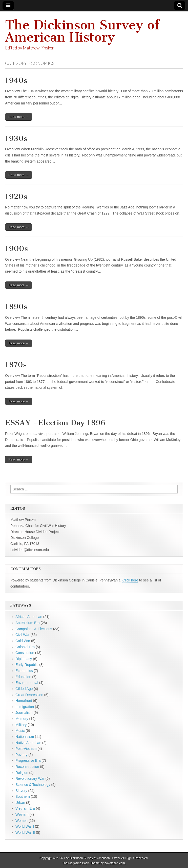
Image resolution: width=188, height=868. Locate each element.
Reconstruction (27, 767)
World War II (25, 832)
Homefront (24, 701)
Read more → (19, 117)
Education (23, 677)
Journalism (24, 713)
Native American (28, 743)
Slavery (21, 791)
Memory (22, 719)
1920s (16, 197)
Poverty (21, 755)
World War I (25, 826)
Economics (24, 671)
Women (22, 821)
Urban (20, 803)
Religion (22, 773)
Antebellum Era (28, 623)
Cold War (23, 641)
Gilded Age (24, 689)
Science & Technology (33, 785)
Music (20, 731)
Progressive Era (28, 760)
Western (22, 814)
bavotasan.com (115, 863)
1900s (16, 249)
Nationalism (25, 737)
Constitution (25, 653)
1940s (16, 80)
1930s (16, 138)
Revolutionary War (30, 778)
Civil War (22, 635)
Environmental (27, 683)
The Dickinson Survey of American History (82, 31)
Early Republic (27, 665)
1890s (16, 307)
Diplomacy (24, 659)
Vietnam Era (25, 808)
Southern (23, 796)
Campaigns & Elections (34, 629)
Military (21, 725)
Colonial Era (25, 647)
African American (29, 617)
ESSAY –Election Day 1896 (55, 423)
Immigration (25, 707)
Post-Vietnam (26, 749)
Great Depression (29, 695)
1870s (16, 365)
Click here (130, 580)
